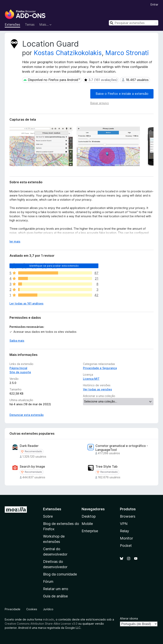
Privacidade (13, 609)
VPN (124, 524)
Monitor (126, 538)
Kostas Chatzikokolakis (68, 53)
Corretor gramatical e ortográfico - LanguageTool (122, 448)
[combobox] (134, 23)
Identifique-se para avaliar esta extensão (54, 266)
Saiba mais (17, 341)
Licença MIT (91, 379)
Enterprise (90, 531)
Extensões (12, 24)
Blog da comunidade (60, 574)
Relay (124, 531)
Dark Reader (29, 446)
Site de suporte (20, 372)
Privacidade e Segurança (100, 368)
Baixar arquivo (100, 103)
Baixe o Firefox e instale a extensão (122, 94)
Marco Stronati (127, 53)
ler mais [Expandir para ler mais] (15, 241)
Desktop (89, 516)
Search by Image (32, 467)
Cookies (32, 609)
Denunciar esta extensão (27, 415)
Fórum (48, 581)
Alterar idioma (129, 618)
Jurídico (48, 609)
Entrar (154, 4)
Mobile (87, 524)
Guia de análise (55, 596)
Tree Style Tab (106, 467)
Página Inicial (18, 368)
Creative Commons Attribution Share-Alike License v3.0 (41, 624)
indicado (49, 619)
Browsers (128, 516)
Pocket (126, 546)
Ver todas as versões (98, 389)
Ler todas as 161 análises (26, 303)
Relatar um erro (56, 589)
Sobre (48, 516)
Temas (30, 24)
